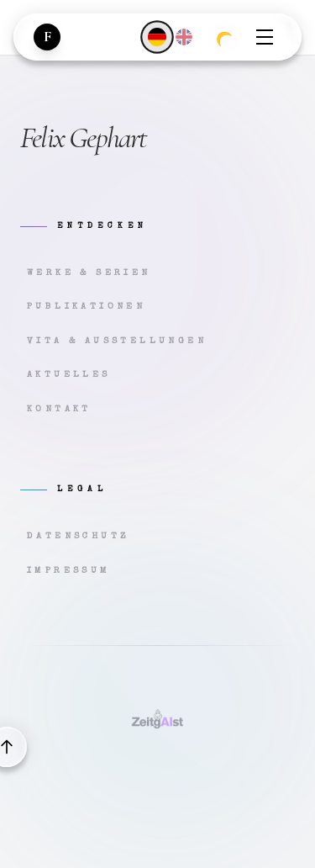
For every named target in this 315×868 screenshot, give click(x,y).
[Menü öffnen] (265, 37)
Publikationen (86, 307)
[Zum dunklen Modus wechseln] (224, 37)
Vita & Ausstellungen (117, 341)
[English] (184, 37)
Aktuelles (69, 375)
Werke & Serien (89, 273)
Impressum (69, 571)
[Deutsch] (157, 37)
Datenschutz (78, 536)
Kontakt (59, 409)
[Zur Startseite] (47, 37)
